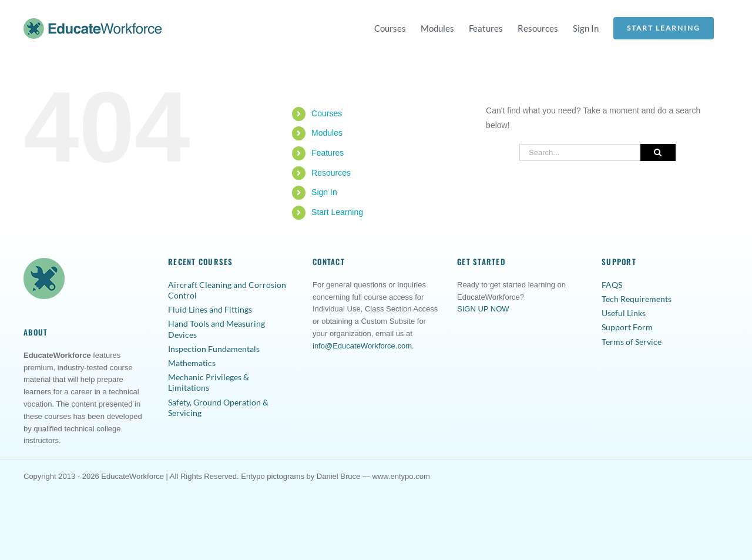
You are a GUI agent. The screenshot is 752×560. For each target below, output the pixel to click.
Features (328, 153)
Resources (331, 173)
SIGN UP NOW (483, 309)
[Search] (658, 152)
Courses (327, 113)
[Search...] (580, 152)
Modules (327, 133)
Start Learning (337, 212)
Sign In (324, 192)
